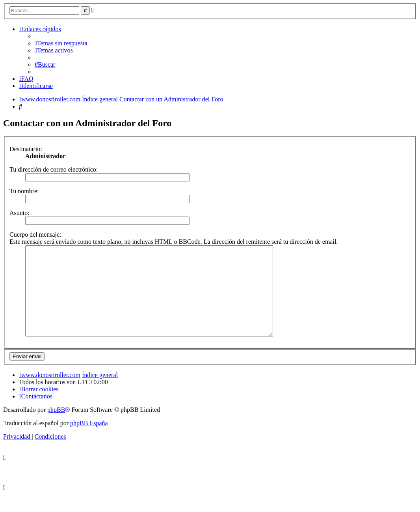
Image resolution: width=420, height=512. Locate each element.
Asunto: (20, 213)
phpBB (56, 427)
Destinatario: (26, 149)
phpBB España (89, 441)
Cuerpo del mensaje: (35, 235)
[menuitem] (61, 43)
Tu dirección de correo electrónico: (54, 169)
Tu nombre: (24, 191)
